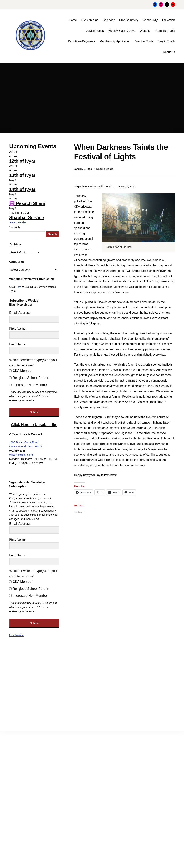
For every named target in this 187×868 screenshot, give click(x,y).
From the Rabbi (165, 31)
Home (73, 20)
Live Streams (90, 20)
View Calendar (18, 222)
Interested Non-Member (29, 385)
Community (150, 20)
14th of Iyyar (22, 189)
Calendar (109, 20)
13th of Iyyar (22, 175)
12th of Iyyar (22, 161)
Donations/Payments (82, 41)
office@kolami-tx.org (21, 455)
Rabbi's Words (105, 169)
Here (18, 287)
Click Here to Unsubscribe (34, 425)
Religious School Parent (29, 378)
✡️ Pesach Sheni (27, 203)
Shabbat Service (27, 218)
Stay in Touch (166, 41)
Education (168, 20)
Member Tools (144, 41)
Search (15, 227)
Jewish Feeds (95, 31)
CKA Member (21, 371)
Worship (145, 31)
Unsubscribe (16, 635)
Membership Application (115, 41)
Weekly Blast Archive (122, 31)
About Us (169, 52)
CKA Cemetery (129, 20)
